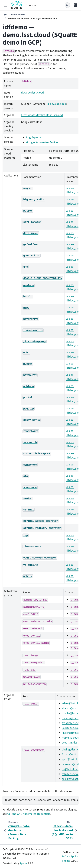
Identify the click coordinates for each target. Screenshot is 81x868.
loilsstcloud (70, 769)
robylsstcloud (71, 774)
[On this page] (76, 5)
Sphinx (23, 863)
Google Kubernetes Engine (42, 142)
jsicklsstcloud (71, 728)
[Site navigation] (5, 5)
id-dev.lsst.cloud (56, 104)
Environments (18, 15)
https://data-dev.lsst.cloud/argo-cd (42, 115)
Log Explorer (34, 137)
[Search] (67, 5)
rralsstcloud (70, 738)
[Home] (5, 15)
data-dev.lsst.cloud (32, 93)
